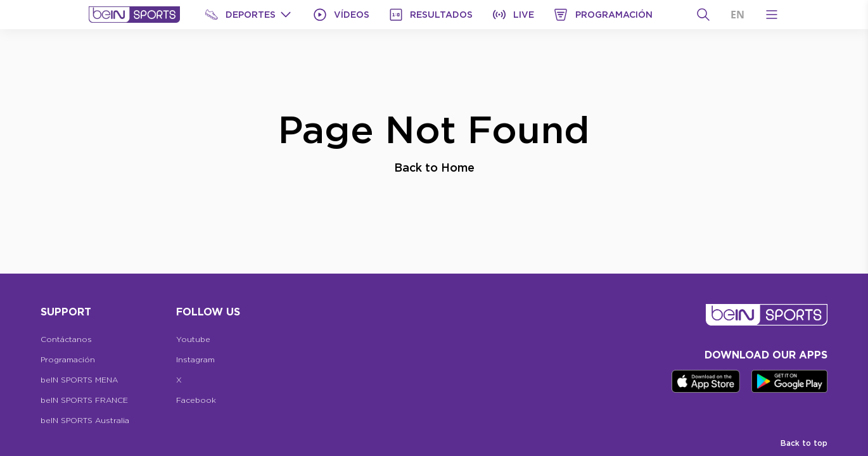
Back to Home (434, 167)
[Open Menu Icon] (772, 15)
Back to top (804, 443)
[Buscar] (703, 15)
